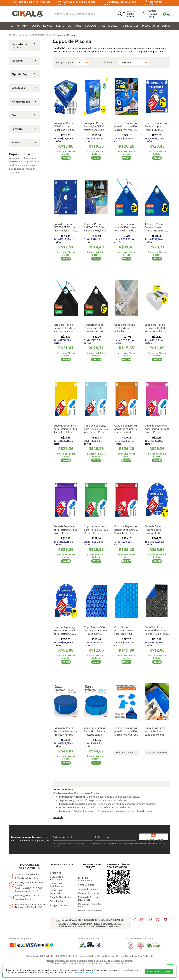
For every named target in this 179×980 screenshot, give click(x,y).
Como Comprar (86, 885)
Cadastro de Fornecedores (57, 892)
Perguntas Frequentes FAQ (90, 905)
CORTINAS (75, 26)
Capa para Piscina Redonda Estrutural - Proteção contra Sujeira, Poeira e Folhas (65, 735)
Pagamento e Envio (88, 893)
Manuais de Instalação (90, 911)
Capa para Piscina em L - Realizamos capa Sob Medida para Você (155, 733)
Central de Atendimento (85, 879)
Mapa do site (122, 963)
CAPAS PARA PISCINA (25, 26)
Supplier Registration (61, 897)
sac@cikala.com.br (25, 899)
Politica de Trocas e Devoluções (88, 898)
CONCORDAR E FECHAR (159, 971)
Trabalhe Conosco (59, 901)
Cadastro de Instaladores (57, 885)
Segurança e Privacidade (57, 878)
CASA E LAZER (110, 26)
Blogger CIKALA (59, 905)
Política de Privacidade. (82, 972)
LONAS (48, 26)
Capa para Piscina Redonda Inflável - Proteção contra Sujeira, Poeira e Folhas (94, 735)
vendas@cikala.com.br (27, 896)
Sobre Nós (55, 873)
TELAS (60, 26)
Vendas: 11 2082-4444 (27, 874)
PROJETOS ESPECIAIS (156, 26)
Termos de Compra (88, 889)
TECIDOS (91, 26)
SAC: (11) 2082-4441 (27, 878)
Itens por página (64, 62)
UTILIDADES (131, 26)
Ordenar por (110, 62)
